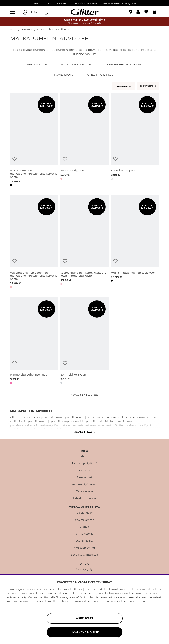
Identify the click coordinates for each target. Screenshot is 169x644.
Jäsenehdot (84, 477)
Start (13, 30)
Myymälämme (84, 520)
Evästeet (85, 471)
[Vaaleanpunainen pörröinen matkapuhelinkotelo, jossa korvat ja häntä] (34, 242)
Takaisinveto (84, 491)
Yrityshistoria (85, 534)
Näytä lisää (84, 432)
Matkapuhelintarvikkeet (53, 30)
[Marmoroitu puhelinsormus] (34, 341)
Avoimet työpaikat (84, 484)
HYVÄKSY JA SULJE (85, 632)
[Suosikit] (149, 12)
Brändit (84, 527)
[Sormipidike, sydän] (84, 341)
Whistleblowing (84, 548)
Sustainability (84, 541)
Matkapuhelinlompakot (125, 64)
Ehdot (85, 457)
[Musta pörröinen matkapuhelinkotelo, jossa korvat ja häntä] (34, 140)
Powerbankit (64, 75)
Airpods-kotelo (38, 64)
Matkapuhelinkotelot (78, 64)
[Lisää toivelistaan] (15, 159)
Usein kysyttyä (84, 569)
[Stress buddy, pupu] (135, 140)
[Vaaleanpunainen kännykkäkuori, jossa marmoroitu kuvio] (84, 242)
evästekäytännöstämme (129, 601)
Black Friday (85, 513)
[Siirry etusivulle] (85, 12)
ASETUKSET (85, 618)
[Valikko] (13, 12)
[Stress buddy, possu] (84, 140)
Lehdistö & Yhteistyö (84, 555)
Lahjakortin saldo (85, 498)
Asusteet (27, 30)
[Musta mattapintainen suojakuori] (135, 242)
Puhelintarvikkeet (100, 75)
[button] (140, 12)
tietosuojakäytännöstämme (90, 601)
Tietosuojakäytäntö (84, 463)
